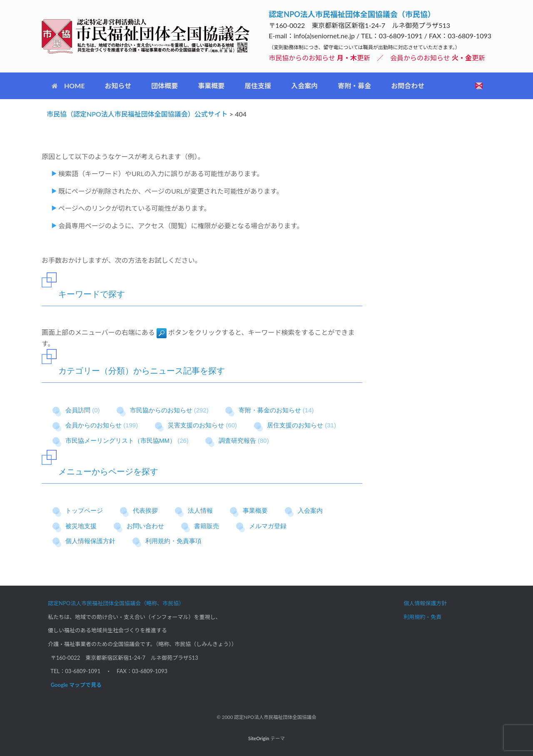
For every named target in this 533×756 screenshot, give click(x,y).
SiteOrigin (259, 738)
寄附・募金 (354, 86)
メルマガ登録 (268, 526)
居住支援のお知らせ (295, 425)
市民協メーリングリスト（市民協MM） (121, 440)
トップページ (84, 510)
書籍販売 (207, 526)
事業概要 (211, 86)
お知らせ (118, 86)
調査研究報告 (237, 440)
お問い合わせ (145, 526)
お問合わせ (408, 86)
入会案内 (304, 86)
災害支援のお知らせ (196, 425)
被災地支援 (81, 526)
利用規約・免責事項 (173, 541)
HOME (68, 86)
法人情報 (200, 510)
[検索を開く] (479, 86)
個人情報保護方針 (90, 541)
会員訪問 (78, 410)
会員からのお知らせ (93, 425)
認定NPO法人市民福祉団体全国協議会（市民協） (352, 14)
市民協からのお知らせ (161, 410)
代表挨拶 (145, 510)
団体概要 (164, 86)
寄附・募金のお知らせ (270, 410)
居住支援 (258, 86)
